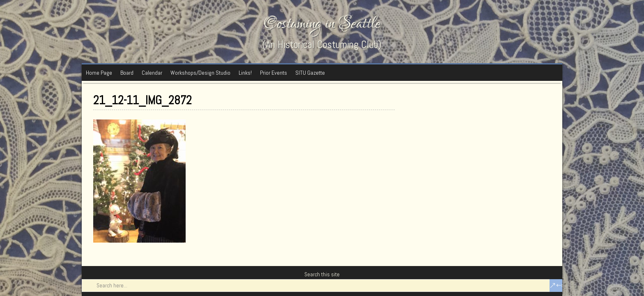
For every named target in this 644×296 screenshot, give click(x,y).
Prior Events (274, 73)
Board (127, 73)
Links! (245, 73)
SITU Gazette (310, 73)
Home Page (99, 73)
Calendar (152, 73)
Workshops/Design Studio (200, 73)
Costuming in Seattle (322, 24)
